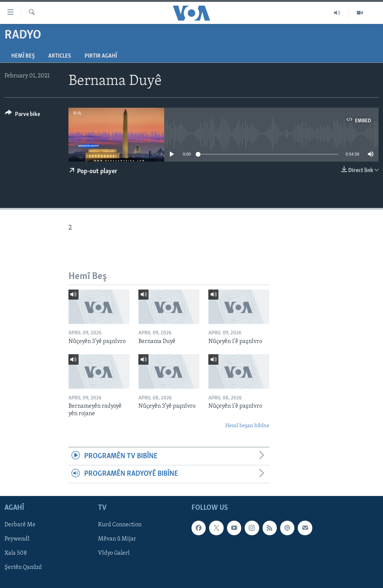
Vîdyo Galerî (114, 553)
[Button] (22, 115)
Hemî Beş (23, 56)
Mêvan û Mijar (117, 539)
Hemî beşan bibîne (247, 426)
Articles (60, 56)
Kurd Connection (120, 525)
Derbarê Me (20, 525)
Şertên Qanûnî (23, 567)
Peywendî (17, 539)
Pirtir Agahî (101, 56)
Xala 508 (16, 553)
